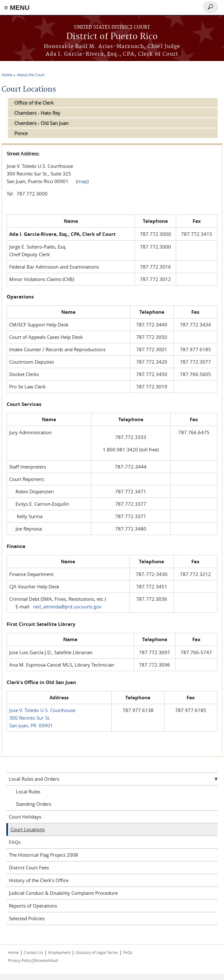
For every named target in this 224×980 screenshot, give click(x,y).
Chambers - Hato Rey (37, 113)
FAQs (15, 842)
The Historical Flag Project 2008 (43, 855)
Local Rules (28, 792)
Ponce (21, 133)
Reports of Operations (33, 906)
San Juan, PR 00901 (31, 725)
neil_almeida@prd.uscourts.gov (67, 607)
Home (7, 75)
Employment (59, 952)
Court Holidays (25, 817)
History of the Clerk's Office (39, 880)
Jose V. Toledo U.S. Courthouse (42, 710)
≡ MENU (17, 7)
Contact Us (33, 952)
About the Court (31, 75)
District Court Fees (29, 867)
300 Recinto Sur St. (30, 718)
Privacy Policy (20, 960)
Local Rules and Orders (34, 779)
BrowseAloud (46, 960)
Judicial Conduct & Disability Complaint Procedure (63, 893)
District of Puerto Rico (112, 37)
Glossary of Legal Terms (97, 952)
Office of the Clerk (34, 103)
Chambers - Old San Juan (41, 123)
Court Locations (28, 829)
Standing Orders (34, 804)
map (82, 181)
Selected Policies (27, 918)
